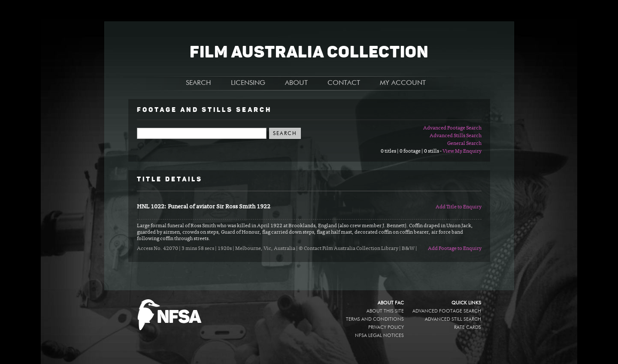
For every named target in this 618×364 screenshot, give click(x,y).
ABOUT (296, 83)
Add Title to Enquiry (459, 207)
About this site (385, 311)
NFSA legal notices (379, 335)
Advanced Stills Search (456, 136)
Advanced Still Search (453, 319)
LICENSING (248, 83)
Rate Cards (468, 327)
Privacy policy (386, 327)
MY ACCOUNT (403, 83)
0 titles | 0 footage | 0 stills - (412, 151)
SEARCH (198, 83)
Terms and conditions (375, 319)
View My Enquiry (462, 151)
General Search (464, 144)
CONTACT (344, 83)
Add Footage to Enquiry (455, 249)
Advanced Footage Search (452, 128)
